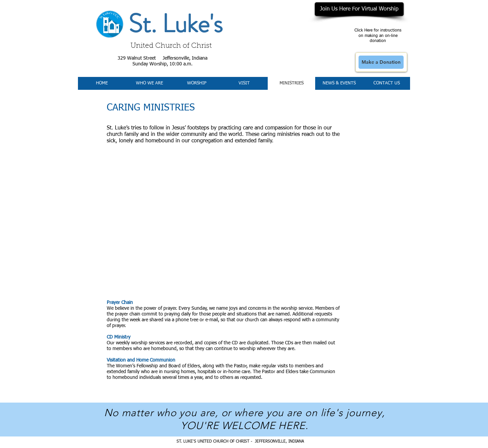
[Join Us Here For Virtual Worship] (359, 9)
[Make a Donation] (381, 62)
